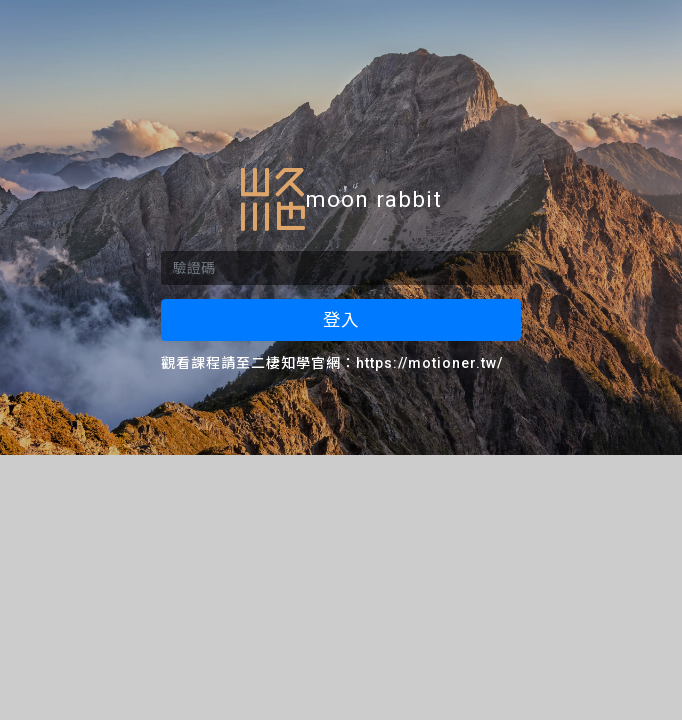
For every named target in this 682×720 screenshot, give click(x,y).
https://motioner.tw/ (429, 363)
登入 (341, 320)
